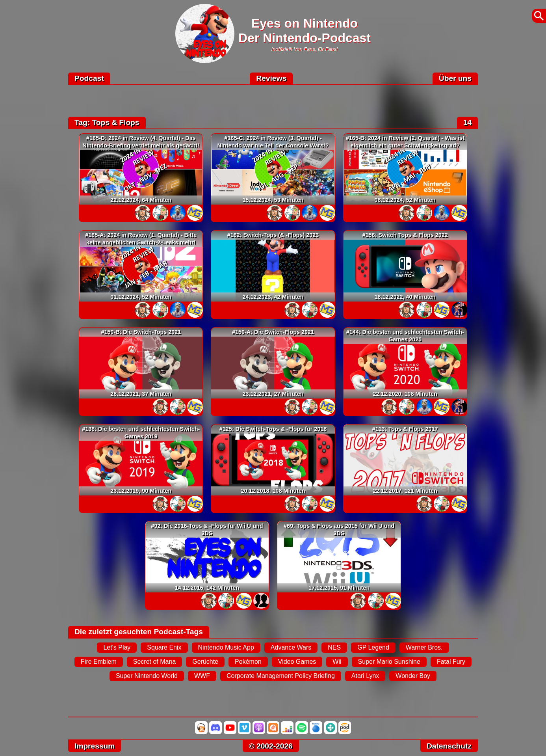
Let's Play (117, 647)
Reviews (271, 78)
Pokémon (248, 662)
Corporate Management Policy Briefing (281, 676)
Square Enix (164, 647)
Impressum (95, 746)
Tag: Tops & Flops (107, 122)
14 (467, 122)
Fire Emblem (99, 662)
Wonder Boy (413, 676)
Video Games (297, 662)
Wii (337, 662)
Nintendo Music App (226, 647)
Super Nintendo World (147, 676)
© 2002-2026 (271, 746)
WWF (202, 676)
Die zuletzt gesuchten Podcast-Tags (139, 632)
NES (334, 647)
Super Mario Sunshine (389, 662)
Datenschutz (449, 746)
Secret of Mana (155, 662)
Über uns (455, 78)
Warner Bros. (424, 647)
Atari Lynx (365, 676)
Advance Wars (291, 647)
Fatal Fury (451, 662)
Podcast (89, 78)
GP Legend (373, 647)
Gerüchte (205, 662)
